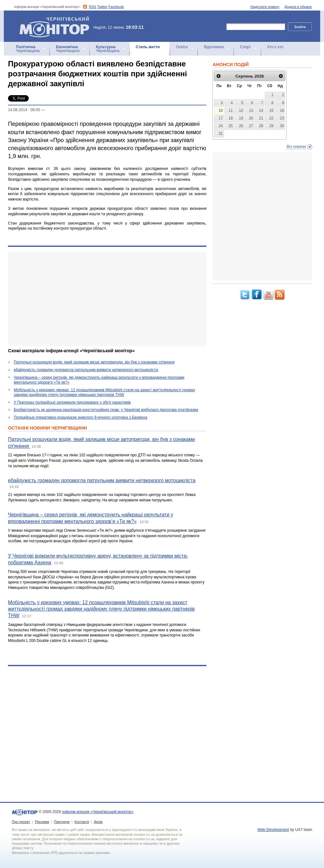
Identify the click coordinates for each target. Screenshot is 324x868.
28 (261, 126)
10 (221, 110)
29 (271, 126)
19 (241, 118)
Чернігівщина (28, 49)
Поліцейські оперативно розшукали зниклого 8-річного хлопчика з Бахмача (81, 417)
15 (271, 110)
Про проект (21, 822)
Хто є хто (275, 47)
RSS (93, 7)
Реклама (42, 822)
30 (282, 126)
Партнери (62, 822)
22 (271, 118)
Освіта (182, 47)
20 (251, 118)
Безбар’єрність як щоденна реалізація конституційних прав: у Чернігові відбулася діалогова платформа (106, 410)
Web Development (273, 830)
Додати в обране (298, 7)
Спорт (245, 47)
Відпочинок (214, 47)
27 (251, 126)
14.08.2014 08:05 (24, 110)
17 (221, 118)
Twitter (102, 7)
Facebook (116, 7)
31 (221, 133)
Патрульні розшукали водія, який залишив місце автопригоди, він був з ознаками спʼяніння (94, 362)
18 (231, 118)
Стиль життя (148, 47)
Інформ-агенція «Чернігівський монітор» (57, 26)
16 (282, 110)
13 (251, 110)
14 (261, 110)
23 (282, 118)
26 (241, 126)
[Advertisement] (103, 299)
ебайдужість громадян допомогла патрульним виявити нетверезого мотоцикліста (86, 370)
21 (261, 118)
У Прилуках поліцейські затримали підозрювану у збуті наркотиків (72, 402)
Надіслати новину (265, 7)
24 (221, 126)
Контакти (82, 822)
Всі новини (296, 147)
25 (231, 126)
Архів (98, 822)
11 (231, 110)
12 (241, 110)
